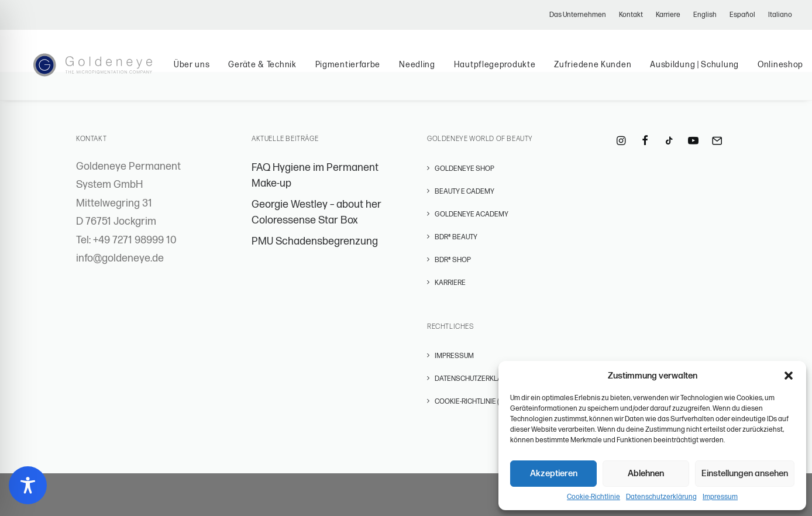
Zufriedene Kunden (612, 72)
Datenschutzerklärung (661, 497)
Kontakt (631, 15)
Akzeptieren (554, 474)
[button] (789, 376)
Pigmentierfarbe (367, 72)
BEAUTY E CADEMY (465, 192)
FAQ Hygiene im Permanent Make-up (315, 176)
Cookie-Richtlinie (593, 497)
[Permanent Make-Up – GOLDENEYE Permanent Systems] (102, 72)
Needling (436, 72)
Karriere (668, 15)
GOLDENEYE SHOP (465, 169)
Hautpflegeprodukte (514, 72)
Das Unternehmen (578, 15)
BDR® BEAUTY (456, 237)
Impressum (720, 497)
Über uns (211, 72)
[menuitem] (580, 15)
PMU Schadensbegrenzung (315, 241)
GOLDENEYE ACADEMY (472, 214)
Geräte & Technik (281, 72)
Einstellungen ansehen (745, 474)
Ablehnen (646, 474)
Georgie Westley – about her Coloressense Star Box (316, 212)
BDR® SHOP (453, 260)
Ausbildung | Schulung (714, 72)
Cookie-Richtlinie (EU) (472, 402)
